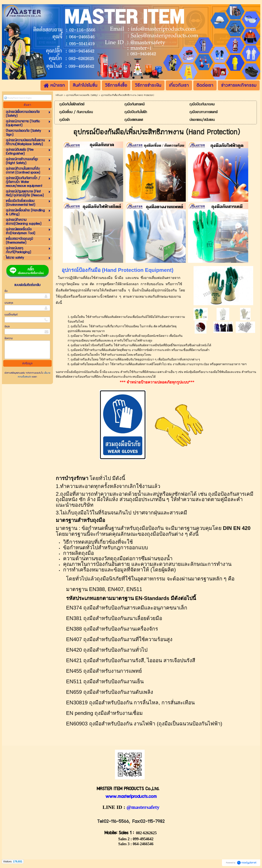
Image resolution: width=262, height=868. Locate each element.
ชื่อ (6, 291)
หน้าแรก (59, 95)
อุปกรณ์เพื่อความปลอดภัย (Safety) (82, 95)
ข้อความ (9, 338)
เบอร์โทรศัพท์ (11, 315)
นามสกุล (9, 303)
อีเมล (7, 327)
